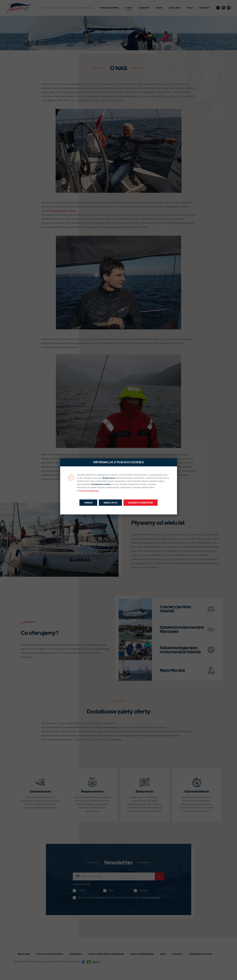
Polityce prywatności (89, 491)
